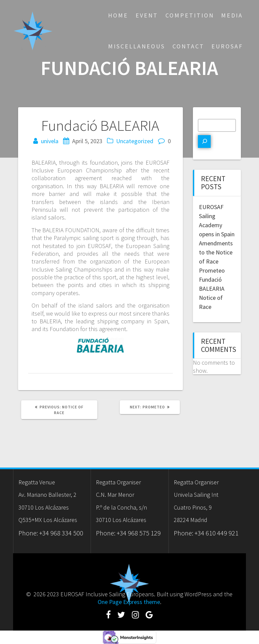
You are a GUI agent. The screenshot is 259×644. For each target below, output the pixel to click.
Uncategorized (135, 141)
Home (118, 15)
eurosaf (227, 46)
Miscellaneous (137, 46)
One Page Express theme (129, 602)
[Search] (204, 142)
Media (232, 15)
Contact (188, 46)
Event (147, 15)
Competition (190, 15)
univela (50, 141)
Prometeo (212, 270)
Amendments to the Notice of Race (216, 252)
